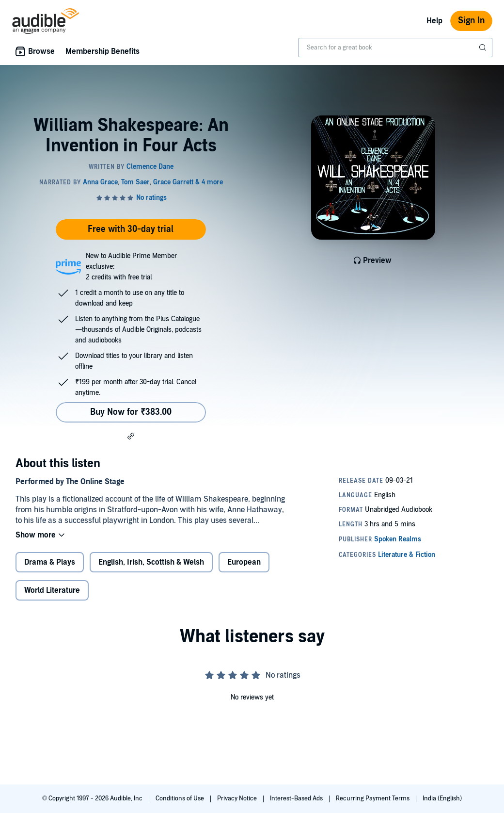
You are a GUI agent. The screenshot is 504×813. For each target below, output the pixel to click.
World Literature (52, 590)
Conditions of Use (181, 798)
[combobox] (395, 48)
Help (434, 21)
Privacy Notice (238, 798)
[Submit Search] (484, 48)
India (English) (442, 798)
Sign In (471, 21)
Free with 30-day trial (131, 229)
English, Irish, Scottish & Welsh (151, 562)
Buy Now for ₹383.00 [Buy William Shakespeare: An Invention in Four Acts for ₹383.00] (131, 412)
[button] (131, 436)
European (244, 562)
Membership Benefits (102, 51)
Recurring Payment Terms (373, 798)
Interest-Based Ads (297, 798)
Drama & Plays (50, 562)
